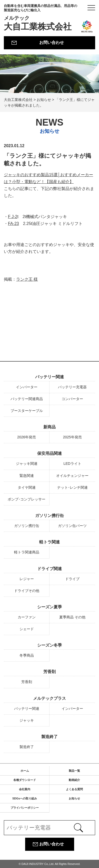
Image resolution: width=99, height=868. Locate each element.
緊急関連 (27, 476)
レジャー (27, 579)
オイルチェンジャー (72, 476)
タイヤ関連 (27, 487)
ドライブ (72, 579)
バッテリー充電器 (72, 387)
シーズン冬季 (50, 645)
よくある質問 (74, 789)
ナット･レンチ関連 (72, 487)
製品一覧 (74, 771)
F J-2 (13, 217)
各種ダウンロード (25, 780)
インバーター (27, 387)
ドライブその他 (27, 591)
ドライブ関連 (50, 569)
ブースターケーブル (27, 411)
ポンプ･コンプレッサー (27, 499)
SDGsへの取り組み (25, 798)
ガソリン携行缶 (50, 516)
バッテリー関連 (50, 377)
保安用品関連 (50, 453)
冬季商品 (27, 655)
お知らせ (74, 798)
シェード (27, 629)
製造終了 (50, 737)
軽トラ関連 (50, 542)
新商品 (50, 427)
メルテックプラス (50, 698)
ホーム (25, 771)
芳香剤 (50, 672)
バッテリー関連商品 (27, 399)
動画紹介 (74, 780)
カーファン (27, 617)
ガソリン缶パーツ (72, 526)
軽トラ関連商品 (27, 552)
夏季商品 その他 (72, 617)
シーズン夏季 (50, 607)
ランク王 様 (27, 280)
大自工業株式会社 (42, 18)
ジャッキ (27, 720)
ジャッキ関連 (27, 464)
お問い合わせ (52, 43)
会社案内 (25, 789)
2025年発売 (72, 437)
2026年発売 (27, 437)
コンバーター (72, 399)
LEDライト (72, 464)
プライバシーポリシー (25, 808)
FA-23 (13, 224)
